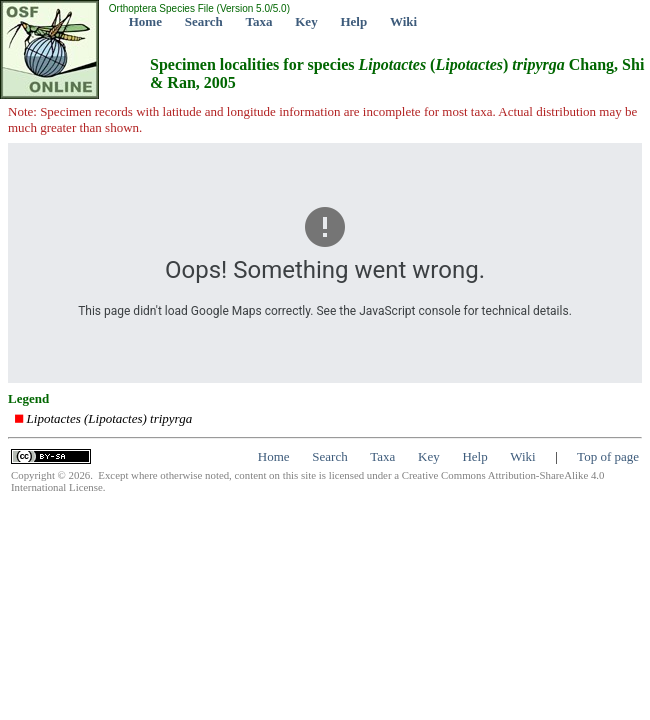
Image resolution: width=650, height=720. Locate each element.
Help (353, 21)
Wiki (403, 21)
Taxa (259, 21)
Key (306, 21)
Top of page (608, 456)
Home (145, 21)
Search (204, 21)
